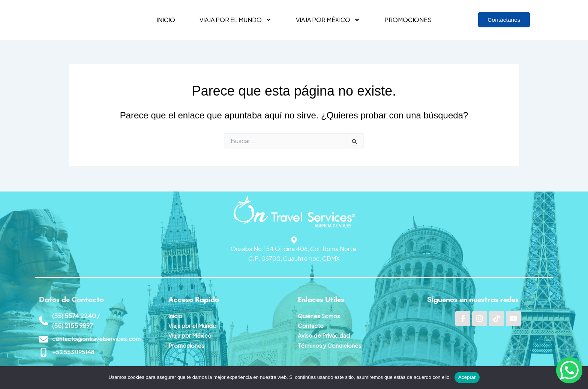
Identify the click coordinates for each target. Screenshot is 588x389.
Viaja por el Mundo (193, 324)
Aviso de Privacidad (324, 334)
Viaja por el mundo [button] (235, 20)
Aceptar (467, 377)
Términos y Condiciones (331, 344)
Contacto (311, 324)
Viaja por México (190, 334)
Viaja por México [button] (328, 20)
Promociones (408, 20)
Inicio (166, 20)
